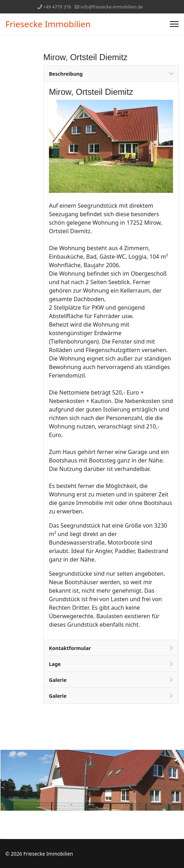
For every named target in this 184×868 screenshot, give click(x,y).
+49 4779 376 (57, 7)
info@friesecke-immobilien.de (112, 7)
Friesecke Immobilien (48, 24)
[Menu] (174, 24)
